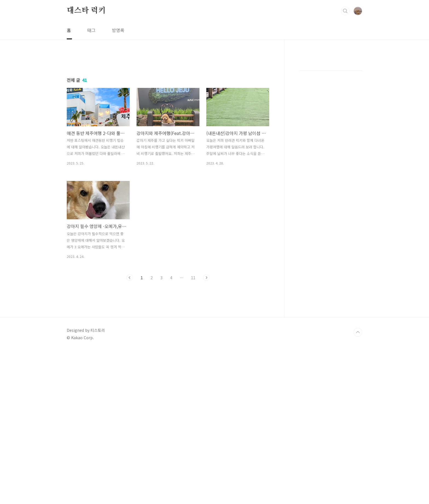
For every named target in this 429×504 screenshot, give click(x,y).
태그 (91, 30)
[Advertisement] (168, 106)
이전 (130, 354)
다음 (206, 354)
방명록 (118, 30)
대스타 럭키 (86, 11)
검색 (345, 11)
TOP (358, 486)
